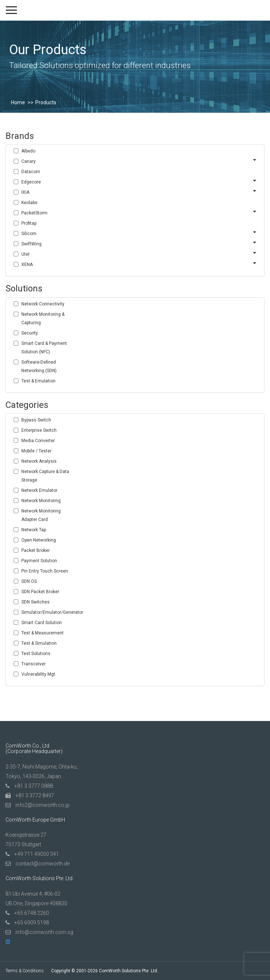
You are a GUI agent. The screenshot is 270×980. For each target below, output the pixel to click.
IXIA (25, 192)
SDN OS (29, 581)
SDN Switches (35, 602)
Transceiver (33, 664)
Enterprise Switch (39, 430)
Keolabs (29, 203)
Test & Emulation (38, 381)
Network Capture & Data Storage (45, 476)
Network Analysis (39, 461)
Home (18, 102)
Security (30, 333)
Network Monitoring (41, 501)
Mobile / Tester (36, 451)
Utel (25, 254)
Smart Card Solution (42, 623)
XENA (27, 265)
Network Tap (34, 530)
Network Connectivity (43, 304)
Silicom (29, 234)
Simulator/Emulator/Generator (49, 612)
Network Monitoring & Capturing (43, 318)
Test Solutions (36, 654)
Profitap (29, 223)
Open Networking (39, 540)
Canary (29, 161)
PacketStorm (34, 213)
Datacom (31, 172)
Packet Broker (35, 550)
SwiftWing (31, 244)
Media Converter (38, 441)
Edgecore (31, 182)
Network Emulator (39, 490)
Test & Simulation (39, 643)
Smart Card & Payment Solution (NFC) (44, 348)
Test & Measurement (42, 633)
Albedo (28, 151)
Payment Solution (39, 561)
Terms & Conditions (25, 971)
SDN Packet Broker (40, 592)
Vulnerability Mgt (38, 674)
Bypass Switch (36, 420)
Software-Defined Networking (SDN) (39, 366)
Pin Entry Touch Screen (45, 571)
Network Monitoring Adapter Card (41, 515)
